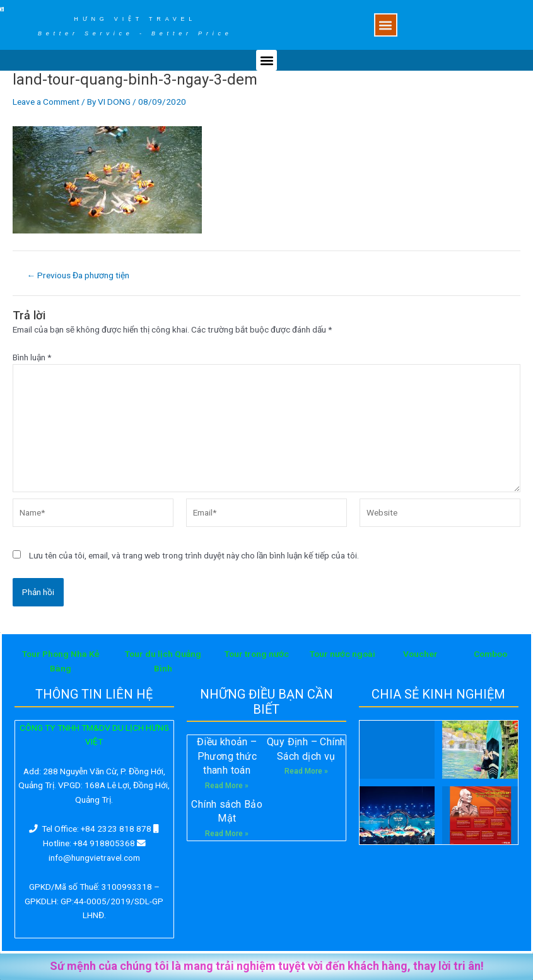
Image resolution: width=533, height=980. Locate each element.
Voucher (420, 654)
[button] (386, 25)
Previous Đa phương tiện (79, 276)
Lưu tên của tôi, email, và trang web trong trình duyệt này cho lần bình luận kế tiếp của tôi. (194, 555)
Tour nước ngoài (343, 654)
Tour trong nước (257, 654)
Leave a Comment (46, 102)
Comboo (490, 654)
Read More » (227, 786)
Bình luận (32, 357)
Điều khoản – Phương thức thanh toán (227, 756)
